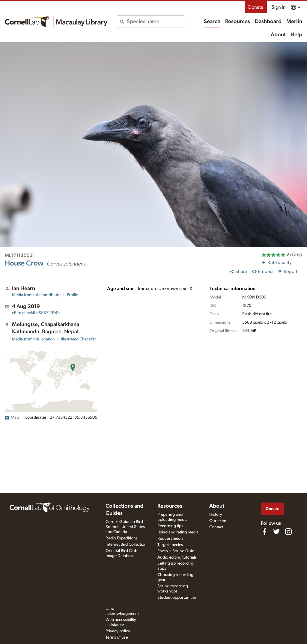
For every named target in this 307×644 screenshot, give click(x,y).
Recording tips (170, 526)
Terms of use (117, 637)
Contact (216, 527)
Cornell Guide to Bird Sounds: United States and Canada (125, 527)
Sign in (279, 7)
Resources (238, 22)
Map (12, 417)
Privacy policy (118, 631)
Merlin (294, 22)
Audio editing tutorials (177, 557)
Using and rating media (178, 532)
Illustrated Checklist (78, 339)
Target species (170, 545)
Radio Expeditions (122, 538)
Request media (170, 539)
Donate (256, 7)
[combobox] (155, 22)
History (216, 515)
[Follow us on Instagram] (288, 532)
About (278, 35)
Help (296, 35)
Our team (218, 521)
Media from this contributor (36, 295)
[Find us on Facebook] (264, 532)
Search (212, 22)
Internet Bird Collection (126, 545)
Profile (72, 295)
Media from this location (33, 339)
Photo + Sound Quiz (176, 551)
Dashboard (268, 22)
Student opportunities (177, 598)
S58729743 (36, 313)
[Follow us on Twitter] (276, 532)
